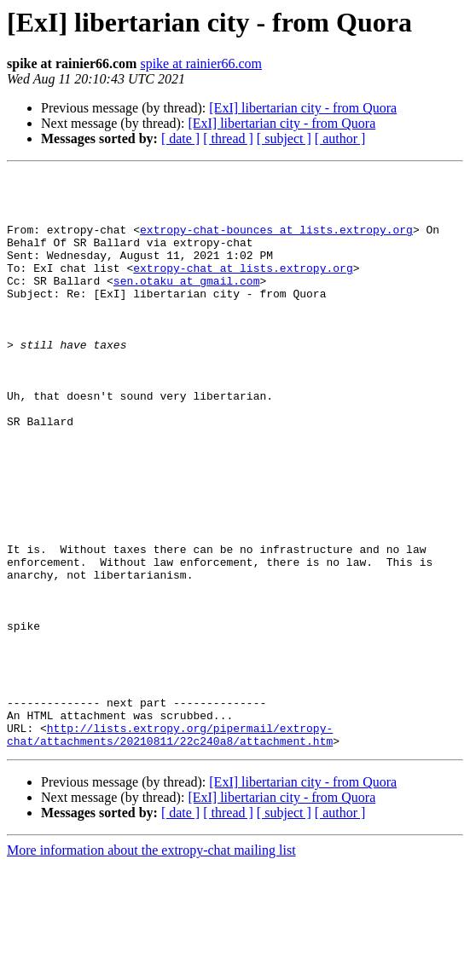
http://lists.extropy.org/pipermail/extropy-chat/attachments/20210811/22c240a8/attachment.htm (170, 848)
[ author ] (340, 138)
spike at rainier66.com (201, 63)
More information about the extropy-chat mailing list (151, 965)
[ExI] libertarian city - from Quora (303, 108)
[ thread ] (228, 138)
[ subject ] (284, 138)
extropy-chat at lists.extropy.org (243, 288)
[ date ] (180, 138)
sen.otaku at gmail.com (187, 303)
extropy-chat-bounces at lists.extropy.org (276, 242)
